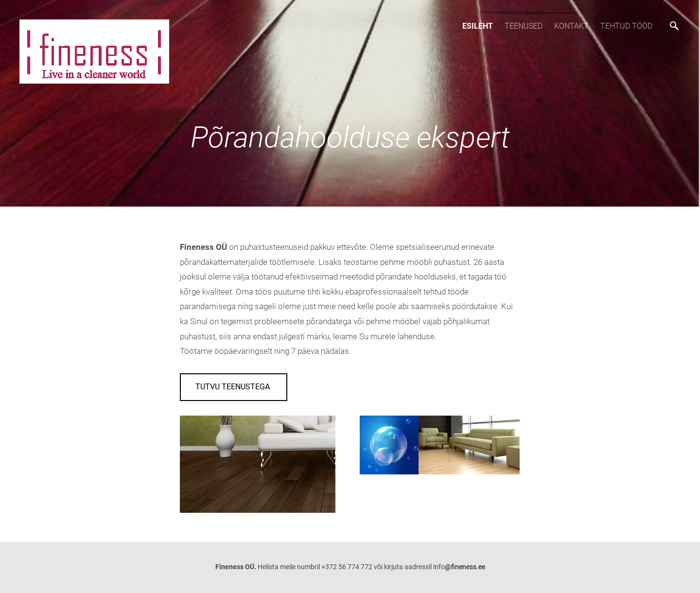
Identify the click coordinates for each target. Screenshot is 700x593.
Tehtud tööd (626, 26)
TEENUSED (524, 26)
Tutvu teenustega (234, 387)
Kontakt (571, 26)
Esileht (478, 26)
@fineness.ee (465, 567)
